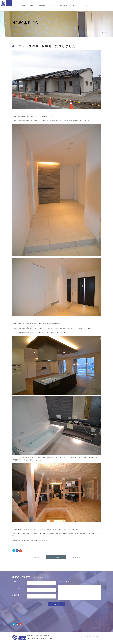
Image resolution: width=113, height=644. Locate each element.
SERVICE (42, 5)
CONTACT (76, 5)
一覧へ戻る (56, 557)
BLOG (87, 5)
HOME (23, 5)
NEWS (32, 5)
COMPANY (64, 5)
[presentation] (56, 616)
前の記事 (37, 557)
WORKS (53, 5)
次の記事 (76, 557)
